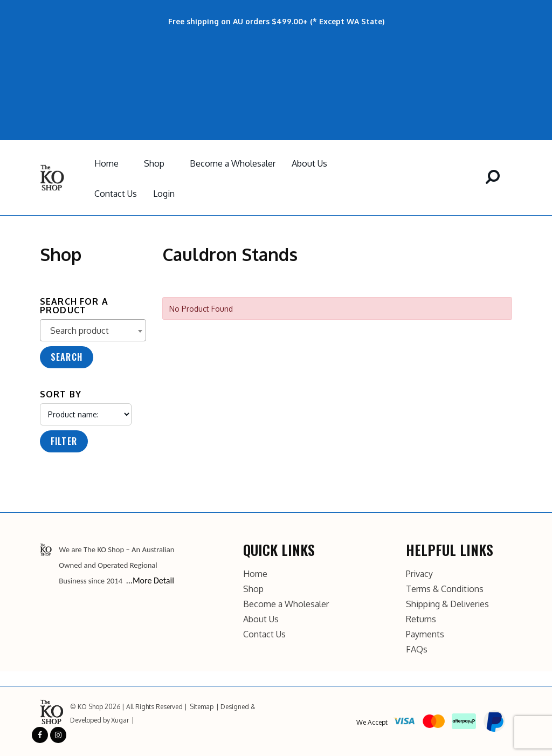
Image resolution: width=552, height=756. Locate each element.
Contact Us (116, 194)
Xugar (120, 720)
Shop (154, 163)
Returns (421, 619)
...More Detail (150, 580)
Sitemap (202, 707)
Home (106, 163)
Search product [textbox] (80, 331)
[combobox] (93, 330)
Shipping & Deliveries (447, 604)
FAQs (417, 649)
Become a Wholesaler (233, 163)
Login (164, 194)
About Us (309, 163)
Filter (64, 441)
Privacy (419, 574)
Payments (425, 634)
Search (67, 357)
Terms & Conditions (445, 589)
